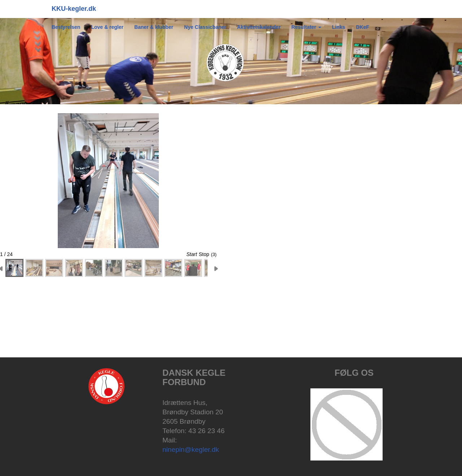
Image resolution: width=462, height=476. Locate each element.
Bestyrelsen (66, 27)
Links (339, 27)
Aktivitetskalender (259, 27)
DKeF (363, 27)
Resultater (306, 27)
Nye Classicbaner (205, 27)
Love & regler (107, 27)
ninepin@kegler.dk (191, 449)
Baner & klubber (154, 27)
